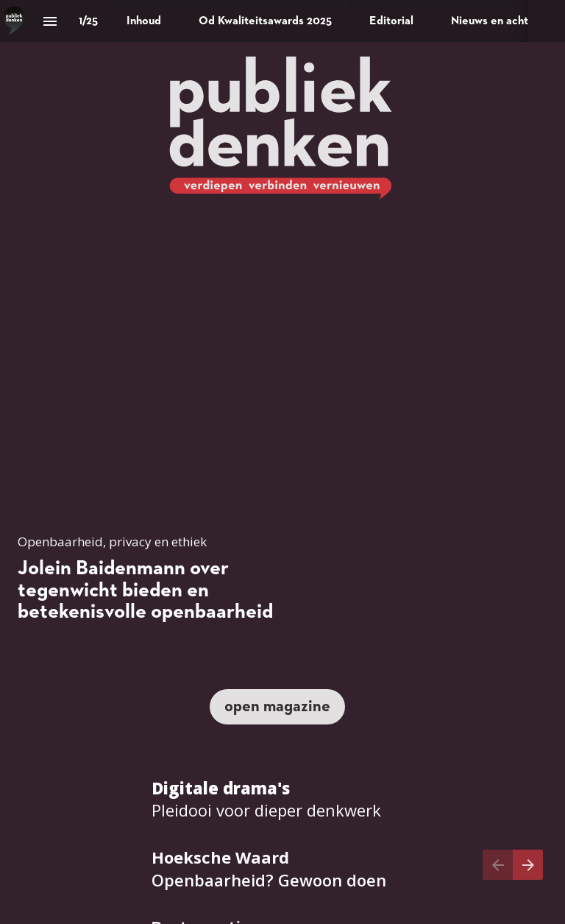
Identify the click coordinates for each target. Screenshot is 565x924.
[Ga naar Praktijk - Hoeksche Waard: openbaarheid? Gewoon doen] (269, 869)
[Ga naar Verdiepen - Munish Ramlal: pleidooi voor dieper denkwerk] (266, 800)
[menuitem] (144, 21)
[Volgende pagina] (528, 865)
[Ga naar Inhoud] (277, 707)
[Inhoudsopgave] (50, 21)
